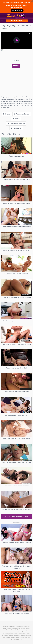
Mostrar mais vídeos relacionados (16, 516)
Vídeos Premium (17, 21)
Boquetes (7, 114)
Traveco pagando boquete (16, 123)
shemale (16, 119)
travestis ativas (16, 128)
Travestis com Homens (22, 114)
